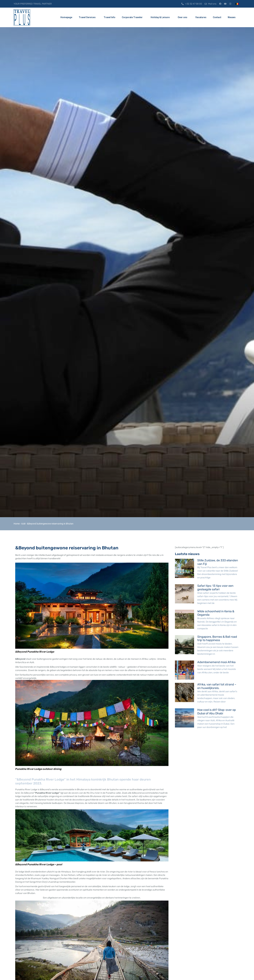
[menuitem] (237, 4)
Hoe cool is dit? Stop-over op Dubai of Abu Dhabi (217, 712)
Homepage (66, 17)
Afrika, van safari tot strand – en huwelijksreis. (217, 686)
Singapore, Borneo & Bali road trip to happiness (217, 639)
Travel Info (110, 17)
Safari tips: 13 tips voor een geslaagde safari (215, 588)
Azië (23, 524)
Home (17, 524)
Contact (217, 17)
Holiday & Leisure (161, 17)
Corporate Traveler (133, 17)
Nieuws (232, 17)
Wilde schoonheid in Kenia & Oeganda (216, 613)
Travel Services (88, 17)
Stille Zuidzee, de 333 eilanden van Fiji (218, 562)
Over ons (183, 17)
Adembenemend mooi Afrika (216, 662)
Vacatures (201, 17)
